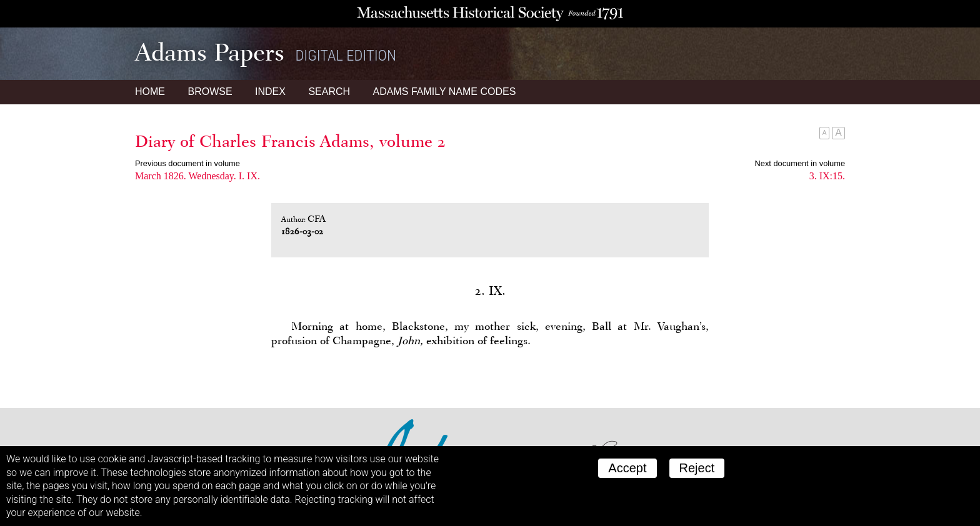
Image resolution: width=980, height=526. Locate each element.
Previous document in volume (187, 163)
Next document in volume (800, 163)
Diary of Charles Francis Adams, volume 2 (290, 141)
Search (329, 92)
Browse (210, 92)
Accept (627, 468)
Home (150, 92)
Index (270, 92)
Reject (697, 468)
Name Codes (445, 92)
